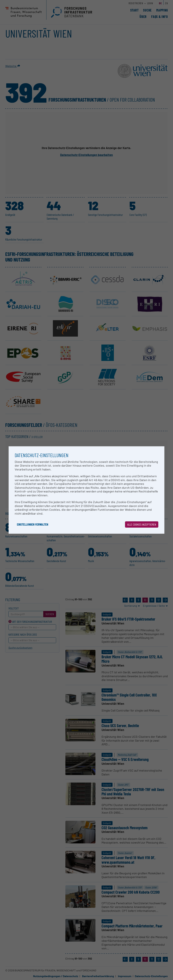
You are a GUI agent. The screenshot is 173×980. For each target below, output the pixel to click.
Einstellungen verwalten (33, 524)
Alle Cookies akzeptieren (142, 524)
